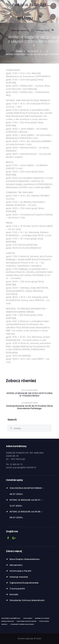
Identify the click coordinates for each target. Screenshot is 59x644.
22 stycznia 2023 (29, 390)
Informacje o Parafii (20, 571)
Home (19, 51)
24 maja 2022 (42, 30)
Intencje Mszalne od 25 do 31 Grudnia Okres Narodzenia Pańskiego (30, 407)
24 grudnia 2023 (29, 403)
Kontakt (14, 594)
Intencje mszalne (20, 30)
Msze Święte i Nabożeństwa (25, 559)
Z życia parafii (17, 589)
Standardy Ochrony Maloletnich (27, 600)
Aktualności (16, 565)
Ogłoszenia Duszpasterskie (24, 583)
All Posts (33, 51)
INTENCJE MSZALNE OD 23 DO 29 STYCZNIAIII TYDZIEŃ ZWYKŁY (29, 395)
